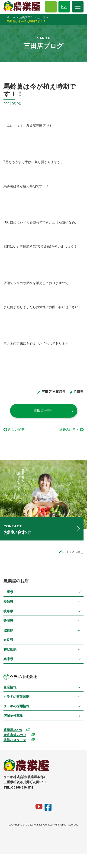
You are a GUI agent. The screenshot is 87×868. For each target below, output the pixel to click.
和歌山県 (10, 649)
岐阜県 (8, 611)
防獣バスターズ (15, 740)
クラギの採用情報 (16, 706)
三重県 (8, 592)
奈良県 (8, 640)
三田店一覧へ (44, 410)
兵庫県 (8, 659)
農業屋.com (13, 730)
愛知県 (8, 602)
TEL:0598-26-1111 (18, 787)
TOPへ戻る (75, 552)
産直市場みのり (15, 735)
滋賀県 (8, 630)
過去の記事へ (69, 429)
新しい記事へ (18, 429)
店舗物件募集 (13, 716)
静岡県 (8, 621)
